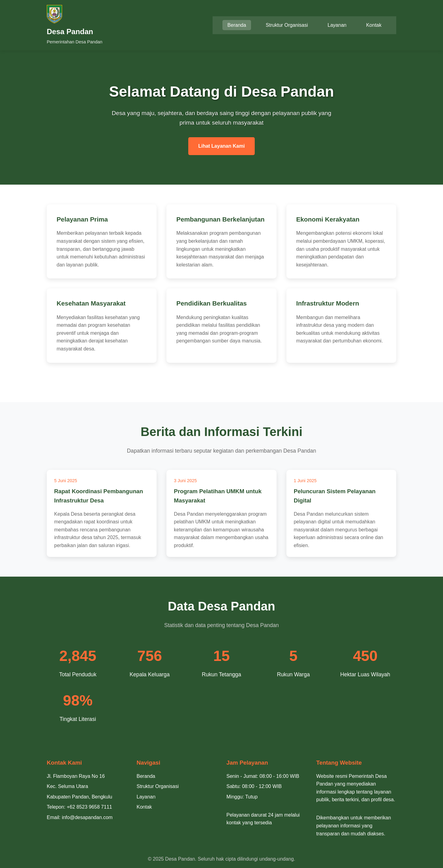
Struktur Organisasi (287, 25)
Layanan (337, 25)
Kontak (374, 25)
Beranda (237, 25)
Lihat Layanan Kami (221, 146)
